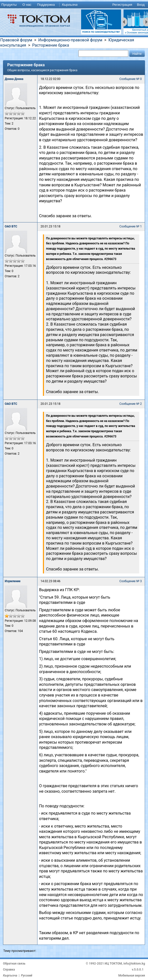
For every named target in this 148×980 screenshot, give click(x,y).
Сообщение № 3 (131, 581)
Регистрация (122, 5)
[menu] (74, 5)
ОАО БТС (11, 226)
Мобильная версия (132, 976)
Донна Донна (14, 79)
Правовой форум (16, 40)
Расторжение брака (51, 45)
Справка (9, 970)
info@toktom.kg (134, 964)
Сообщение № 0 (131, 79)
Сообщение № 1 (131, 226)
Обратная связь (14, 964)
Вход (141, 5)
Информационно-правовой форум (70, 40)
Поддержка (46, 5)
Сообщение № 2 (131, 404)
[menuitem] (10, 5)
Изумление (13, 581)
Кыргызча (70, 5)
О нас (27, 5)
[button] (137, 53)
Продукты (9, 5)
